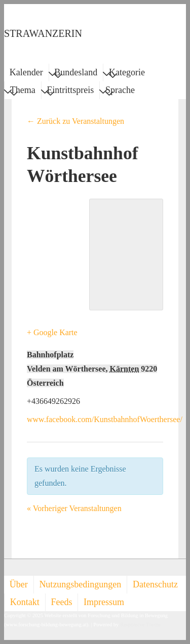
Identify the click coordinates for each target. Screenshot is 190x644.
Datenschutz (155, 584)
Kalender (26, 72)
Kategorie (127, 74)
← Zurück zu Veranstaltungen (75, 121)
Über (19, 584)
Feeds (61, 602)
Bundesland (76, 74)
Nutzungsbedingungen (80, 584)
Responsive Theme (140, 625)
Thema (23, 91)
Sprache (120, 91)
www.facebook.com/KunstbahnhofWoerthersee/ (105, 419)
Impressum (104, 602)
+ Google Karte (52, 332)
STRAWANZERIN (43, 33)
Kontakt (25, 602)
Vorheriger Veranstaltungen (74, 508)
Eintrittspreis (70, 91)
